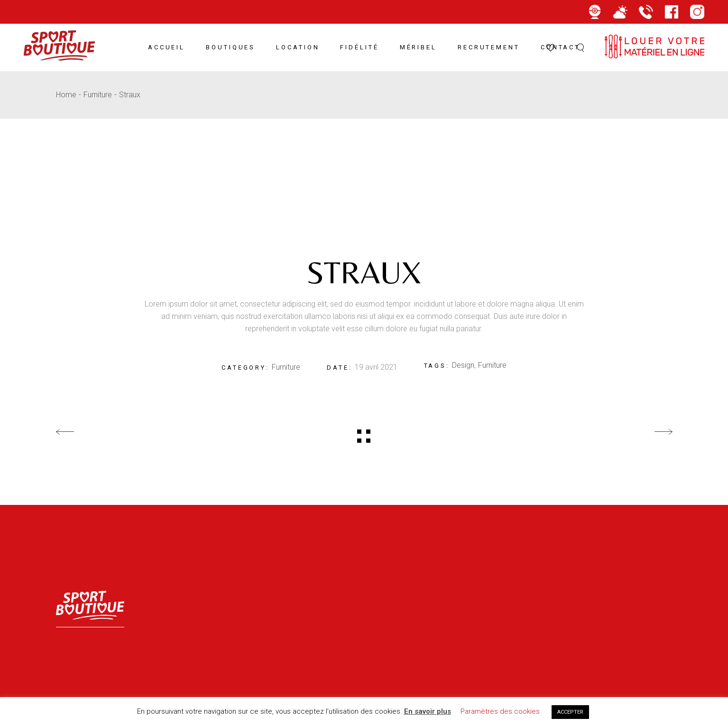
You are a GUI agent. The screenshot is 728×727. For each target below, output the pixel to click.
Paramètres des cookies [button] (500, 711)
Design (463, 365)
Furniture (286, 367)
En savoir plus (428, 711)
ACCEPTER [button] (570, 712)
